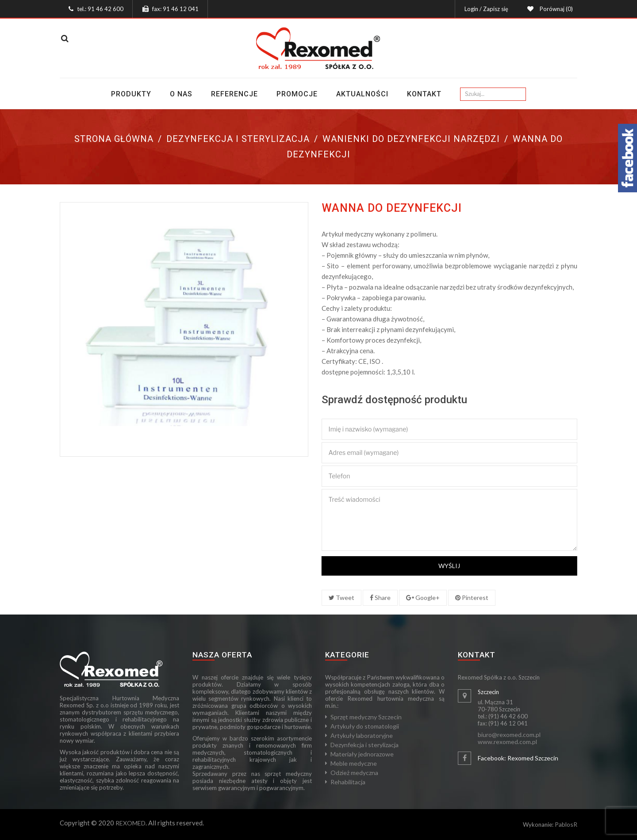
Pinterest (472, 598)
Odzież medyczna (354, 773)
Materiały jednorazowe (362, 754)
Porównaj (555, 9)
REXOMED (130, 823)
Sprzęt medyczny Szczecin (366, 717)
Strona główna (114, 139)
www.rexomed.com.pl (507, 742)
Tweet (342, 598)
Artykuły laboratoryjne (362, 735)
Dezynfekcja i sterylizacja (238, 139)
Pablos (564, 824)
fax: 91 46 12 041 (175, 9)
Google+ (423, 598)
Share (380, 598)
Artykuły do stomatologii (365, 726)
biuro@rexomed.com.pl (509, 735)
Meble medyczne (354, 763)
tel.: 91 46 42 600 (100, 9)
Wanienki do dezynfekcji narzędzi (411, 139)
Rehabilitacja (348, 782)
